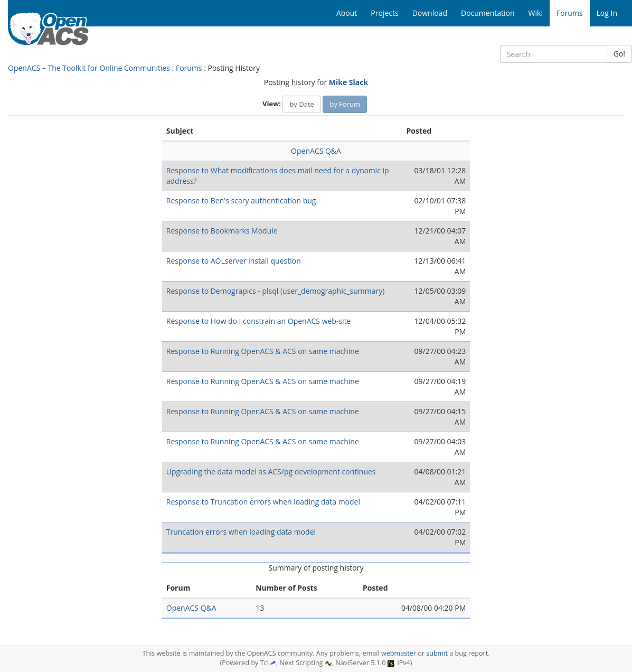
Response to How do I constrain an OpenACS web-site (259, 321)
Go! (619, 54)
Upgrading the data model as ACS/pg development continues (271, 472)
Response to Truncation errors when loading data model (263, 502)
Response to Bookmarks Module (222, 231)
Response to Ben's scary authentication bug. (242, 200)
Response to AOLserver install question (234, 261)
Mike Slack (348, 82)
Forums (189, 68)
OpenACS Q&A (316, 151)
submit (437, 653)
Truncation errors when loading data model (241, 532)
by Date (301, 104)
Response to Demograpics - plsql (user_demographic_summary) (276, 291)
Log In (607, 13)
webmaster (399, 653)
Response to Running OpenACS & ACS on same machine (263, 351)
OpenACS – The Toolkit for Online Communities (89, 68)
